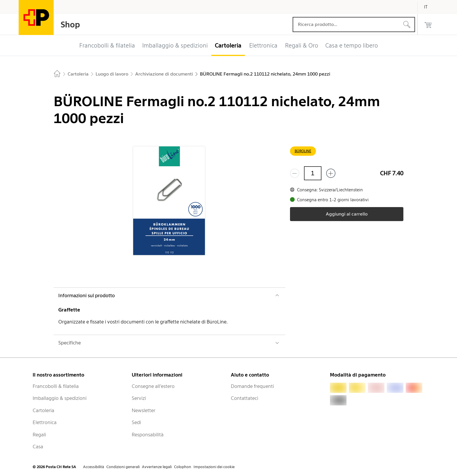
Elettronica (45, 422)
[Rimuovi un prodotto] (295, 173)
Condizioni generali (123, 467)
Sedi (136, 422)
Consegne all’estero (153, 386)
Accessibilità (94, 467)
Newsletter (144, 410)
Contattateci (245, 398)
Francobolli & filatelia (56, 386)
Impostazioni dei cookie (214, 467)
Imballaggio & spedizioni (60, 398)
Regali (39, 435)
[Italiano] (430, 7)
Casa (38, 447)
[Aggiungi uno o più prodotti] (331, 173)
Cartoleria (43, 410)
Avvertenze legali (157, 467)
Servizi (139, 398)
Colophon (183, 467)
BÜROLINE (303, 151)
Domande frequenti (252, 386)
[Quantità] (313, 173)
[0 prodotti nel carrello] (428, 24)
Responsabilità (148, 435)
